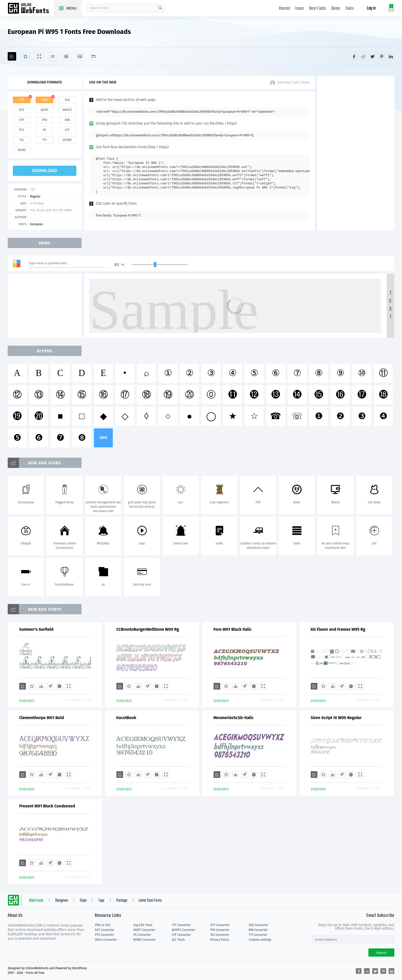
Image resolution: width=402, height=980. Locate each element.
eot (22, 110)
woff (44, 110)
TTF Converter (181, 925)
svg (67, 100)
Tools (350, 9)
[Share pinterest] (382, 56)
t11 (44, 140)
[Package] (66, 56)
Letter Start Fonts (150, 901)
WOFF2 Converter (184, 930)
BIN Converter (258, 930)
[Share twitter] (373, 56)
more (103, 438)
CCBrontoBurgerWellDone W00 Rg (148, 629)
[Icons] (80, 56)
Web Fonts (36, 901)
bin (67, 120)
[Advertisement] (356, 153)
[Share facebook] (354, 56)
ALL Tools (178, 940)
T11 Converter (258, 935)
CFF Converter (181, 935)
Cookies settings (260, 940)
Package (122, 901)
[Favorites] (26, 56)
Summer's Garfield (36, 629)
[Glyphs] (53, 56)
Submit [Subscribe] (381, 953)
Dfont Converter (106, 940)
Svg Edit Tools (143, 925)
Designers (62, 901)
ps (44, 130)
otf (22, 120)
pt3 (22, 130)
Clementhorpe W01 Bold (42, 718)
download (45, 171)
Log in (371, 8)
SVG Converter (258, 925)
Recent (284, 9)
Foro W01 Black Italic (233, 629)
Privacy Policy (220, 940)
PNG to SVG (103, 925)
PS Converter (142, 935)
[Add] (12, 56)
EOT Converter (105, 930)
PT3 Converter (104, 935)
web (45, 100)
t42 (22, 140)
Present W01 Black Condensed (47, 806)
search (160, 8)
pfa (44, 120)
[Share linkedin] (391, 56)
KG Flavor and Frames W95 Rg (338, 629)
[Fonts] (93, 56)
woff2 (67, 110)
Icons (300, 9)
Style (83, 901)
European (36, 224)
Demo (336, 9)
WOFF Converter (144, 930)
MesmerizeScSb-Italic (234, 718)
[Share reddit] (363, 56)
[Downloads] (41, 686)
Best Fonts (318, 9)
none (22, 150)
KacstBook (126, 718)
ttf (22, 100)
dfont (67, 140)
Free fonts (31, 9)
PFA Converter (220, 930)
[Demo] (39, 56)
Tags (101, 901)
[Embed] (59, 686)
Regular (35, 196)
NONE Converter (144, 940)
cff (67, 130)
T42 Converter (220, 935)
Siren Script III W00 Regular (336, 718)
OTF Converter (220, 925)
